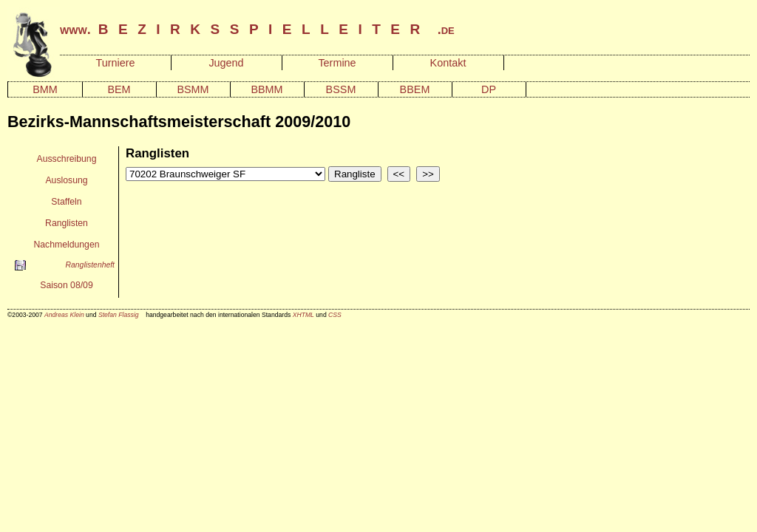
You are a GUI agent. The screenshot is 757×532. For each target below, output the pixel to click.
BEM (119, 89)
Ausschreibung (67, 159)
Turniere (115, 63)
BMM (45, 89)
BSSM (341, 89)
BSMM (193, 89)
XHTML (303, 315)
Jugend (226, 63)
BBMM (267, 89)
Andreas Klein (64, 315)
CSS (335, 315)
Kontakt (448, 63)
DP (489, 89)
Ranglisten (67, 223)
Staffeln (66, 202)
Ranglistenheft (90, 265)
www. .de (257, 30)
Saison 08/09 (66, 285)
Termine (337, 63)
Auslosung (66, 180)
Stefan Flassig (119, 315)
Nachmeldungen (66, 245)
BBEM (415, 89)
